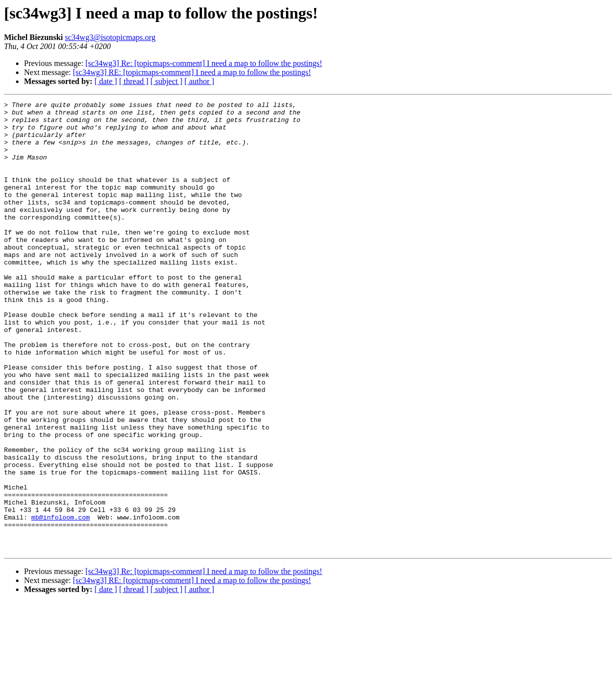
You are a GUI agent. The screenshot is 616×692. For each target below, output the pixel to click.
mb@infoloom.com (61, 601)
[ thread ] (134, 81)
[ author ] (199, 81)
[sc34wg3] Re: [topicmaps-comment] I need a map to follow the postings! (204, 63)
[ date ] (106, 81)
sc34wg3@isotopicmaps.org (110, 37)
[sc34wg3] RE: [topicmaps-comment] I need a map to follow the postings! (192, 72)
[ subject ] (166, 81)
